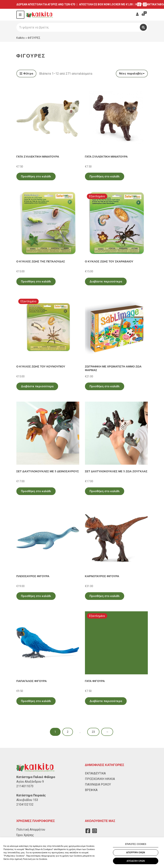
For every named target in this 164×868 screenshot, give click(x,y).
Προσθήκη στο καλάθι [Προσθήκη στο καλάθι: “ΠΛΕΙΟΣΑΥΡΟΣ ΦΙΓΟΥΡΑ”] (36, 596)
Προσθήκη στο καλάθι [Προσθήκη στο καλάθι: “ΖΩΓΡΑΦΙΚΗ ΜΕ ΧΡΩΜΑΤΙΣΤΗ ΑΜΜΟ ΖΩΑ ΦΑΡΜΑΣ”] (105, 386)
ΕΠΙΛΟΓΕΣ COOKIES (136, 844)
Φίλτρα (26, 74)
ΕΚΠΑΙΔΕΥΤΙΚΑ (95, 773)
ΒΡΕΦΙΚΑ (91, 790)
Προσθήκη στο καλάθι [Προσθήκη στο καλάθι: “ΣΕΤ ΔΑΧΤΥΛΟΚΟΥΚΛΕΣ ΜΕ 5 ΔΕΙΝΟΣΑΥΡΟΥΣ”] (36, 491)
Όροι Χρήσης (25, 835)
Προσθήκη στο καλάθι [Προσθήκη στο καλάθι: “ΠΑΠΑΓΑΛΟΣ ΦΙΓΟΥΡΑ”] (36, 701)
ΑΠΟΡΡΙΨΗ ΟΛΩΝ (136, 853)
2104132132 (25, 804)
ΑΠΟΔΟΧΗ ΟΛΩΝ (136, 861)
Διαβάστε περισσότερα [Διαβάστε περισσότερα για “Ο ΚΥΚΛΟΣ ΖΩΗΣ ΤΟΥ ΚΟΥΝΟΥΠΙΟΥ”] (37, 386)
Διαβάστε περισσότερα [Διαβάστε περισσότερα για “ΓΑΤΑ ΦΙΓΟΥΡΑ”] (106, 701)
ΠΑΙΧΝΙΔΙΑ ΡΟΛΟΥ (98, 784)
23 (93, 732)
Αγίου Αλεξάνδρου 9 (30, 782)
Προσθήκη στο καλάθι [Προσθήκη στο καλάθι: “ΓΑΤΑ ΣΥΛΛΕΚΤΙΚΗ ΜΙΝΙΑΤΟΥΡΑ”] (36, 176)
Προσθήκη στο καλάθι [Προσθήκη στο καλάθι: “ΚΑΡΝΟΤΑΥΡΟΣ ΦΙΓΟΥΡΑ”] (105, 596)
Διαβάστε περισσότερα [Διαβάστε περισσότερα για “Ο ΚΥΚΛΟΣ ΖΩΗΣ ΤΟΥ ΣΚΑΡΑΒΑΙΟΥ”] (106, 282)
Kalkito (21, 38)
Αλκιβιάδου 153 (27, 800)
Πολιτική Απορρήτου (31, 830)
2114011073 (25, 786)
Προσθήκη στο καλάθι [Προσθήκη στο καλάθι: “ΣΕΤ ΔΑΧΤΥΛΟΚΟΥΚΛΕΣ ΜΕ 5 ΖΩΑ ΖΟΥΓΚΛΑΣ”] (105, 491)
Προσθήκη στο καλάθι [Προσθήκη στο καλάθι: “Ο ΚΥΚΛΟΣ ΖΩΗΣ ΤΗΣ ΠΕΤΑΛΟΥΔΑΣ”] (36, 282)
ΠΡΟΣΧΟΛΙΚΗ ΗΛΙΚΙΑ (100, 779)
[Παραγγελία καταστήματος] (132, 74)
